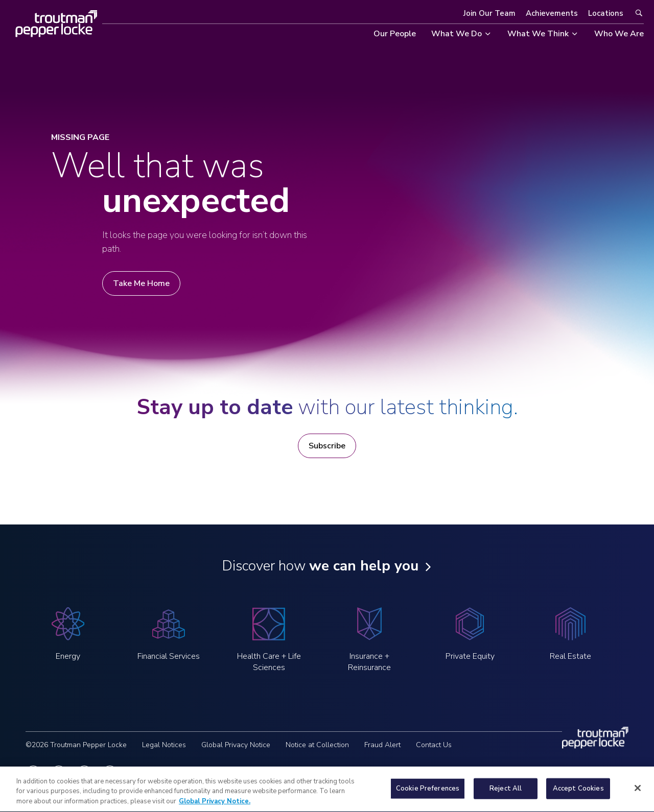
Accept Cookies (578, 794)
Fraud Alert (382, 745)
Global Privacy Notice (236, 745)
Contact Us (434, 745)
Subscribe (327, 446)
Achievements (552, 13)
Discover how (320, 566)
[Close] (638, 794)
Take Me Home (141, 283)
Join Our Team (489, 13)
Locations (606, 13)
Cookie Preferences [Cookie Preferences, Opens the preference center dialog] (428, 794)
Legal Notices (164, 745)
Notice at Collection (317, 745)
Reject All (506, 794)
